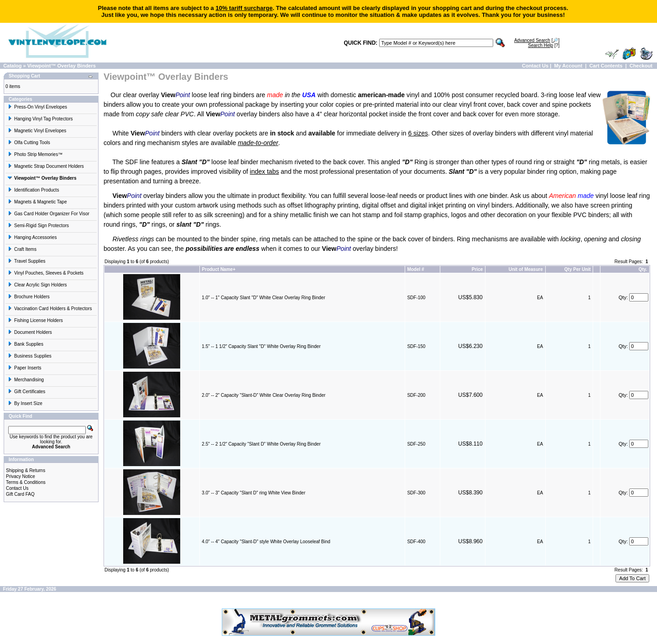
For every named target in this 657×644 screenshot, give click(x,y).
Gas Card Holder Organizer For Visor (49, 214)
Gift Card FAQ (20, 494)
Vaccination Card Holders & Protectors (50, 309)
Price (477, 269)
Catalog (12, 66)
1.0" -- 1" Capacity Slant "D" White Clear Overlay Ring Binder (263, 298)
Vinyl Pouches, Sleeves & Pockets (46, 273)
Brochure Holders (29, 297)
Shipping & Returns (26, 470)
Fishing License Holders (35, 320)
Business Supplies (30, 356)
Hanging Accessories (32, 237)
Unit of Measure (526, 269)
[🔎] (537, 40)
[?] (544, 45)
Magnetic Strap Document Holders (46, 166)
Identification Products (33, 190)
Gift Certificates (26, 392)
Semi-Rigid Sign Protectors (38, 226)
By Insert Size (25, 403)
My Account (568, 66)
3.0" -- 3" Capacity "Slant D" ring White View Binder (253, 493)
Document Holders (30, 332)
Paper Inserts (24, 368)
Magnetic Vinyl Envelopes (37, 131)
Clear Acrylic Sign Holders (37, 285)
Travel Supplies (27, 261)
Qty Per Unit (578, 269)
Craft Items (22, 249)
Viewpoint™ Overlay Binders (62, 66)
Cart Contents (606, 66)
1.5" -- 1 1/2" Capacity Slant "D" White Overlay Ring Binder (261, 346)
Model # (415, 269)
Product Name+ (219, 269)
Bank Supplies (26, 344)
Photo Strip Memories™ (35, 154)
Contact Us (535, 66)
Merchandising (26, 380)
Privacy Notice (21, 476)
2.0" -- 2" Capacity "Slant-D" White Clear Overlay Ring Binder (263, 395)
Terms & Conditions (26, 482)
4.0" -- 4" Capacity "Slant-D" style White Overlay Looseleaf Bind (266, 542)
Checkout (641, 66)
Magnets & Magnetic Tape (37, 202)
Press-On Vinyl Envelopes (37, 107)
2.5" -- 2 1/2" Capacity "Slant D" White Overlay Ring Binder (261, 444)
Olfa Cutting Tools (29, 143)
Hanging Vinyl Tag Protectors (40, 119)
